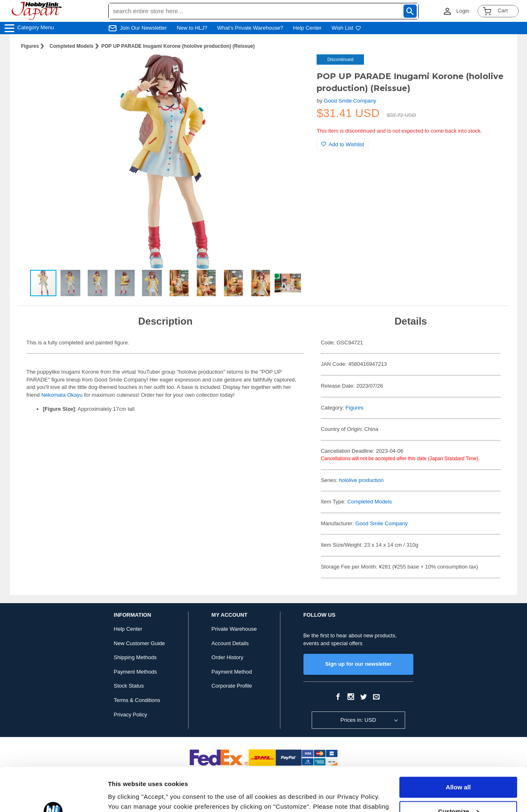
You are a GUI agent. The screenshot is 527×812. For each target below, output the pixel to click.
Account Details (230, 643)
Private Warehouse (234, 629)
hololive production (361, 480)
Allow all (458, 744)
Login (463, 11)
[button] (294, 69)
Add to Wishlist (343, 144)
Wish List (346, 28)
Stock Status (129, 686)
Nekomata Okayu (62, 395)
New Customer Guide (139, 643)
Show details (127, 796)
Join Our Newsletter (143, 28)
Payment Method (232, 672)
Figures (30, 46)
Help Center (307, 28)
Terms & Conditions (137, 700)
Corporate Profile (232, 686)
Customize (459, 768)
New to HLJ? (192, 28)
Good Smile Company (350, 101)
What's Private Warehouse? (250, 28)
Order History (227, 657)
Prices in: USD (358, 720)
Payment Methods (135, 672)
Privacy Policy (130, 715)
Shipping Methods (135, 657)
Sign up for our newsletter (358, 664)
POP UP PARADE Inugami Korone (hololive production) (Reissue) (178, 46)
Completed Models (71, 46)
